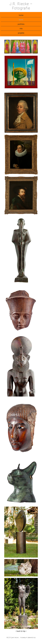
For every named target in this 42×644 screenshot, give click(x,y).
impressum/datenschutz (28, 637)
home (21, 15)
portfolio (21, 24)
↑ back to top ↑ (21, 631)
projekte (21, 33)
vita (21, 29)
